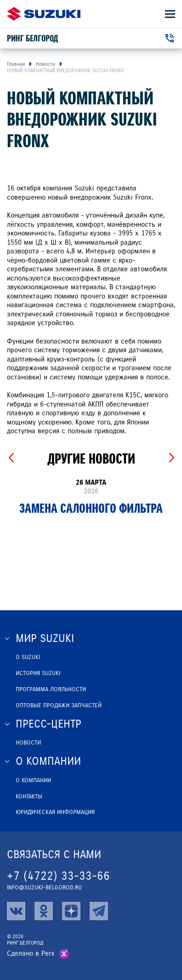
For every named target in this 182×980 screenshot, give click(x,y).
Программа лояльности (51, 689)
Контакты (29, 797)
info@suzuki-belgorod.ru (44, 888)
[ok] (44, 911)
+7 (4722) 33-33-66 (58, 876)
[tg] (99, 911)
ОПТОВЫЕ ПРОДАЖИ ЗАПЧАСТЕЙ (59, 705)
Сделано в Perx (31, 953)
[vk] (16, 911)
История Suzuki (38, 673)
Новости (28, 743)
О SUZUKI (28, 657)
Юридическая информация (55, 812)
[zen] (71, 911)
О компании (33, 780)
